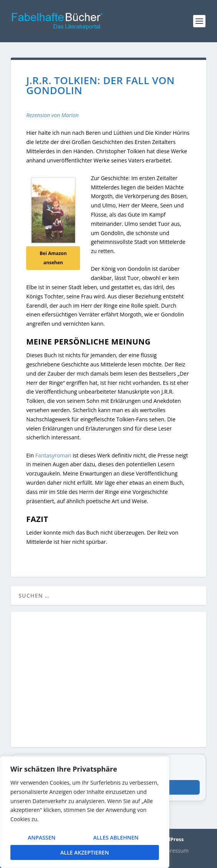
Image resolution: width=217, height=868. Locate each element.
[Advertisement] (108, 684)
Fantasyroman (53, 455)
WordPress (170, 839)
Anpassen (42, 837)
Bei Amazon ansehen (53, 258)
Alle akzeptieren (85, 852)
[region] (85, 812)
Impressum (174, 851)
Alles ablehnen (116, 837)
